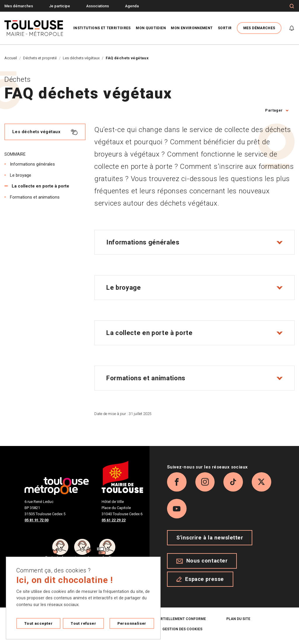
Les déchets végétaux (81, 58)
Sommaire (15, 154)
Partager (274, 110)
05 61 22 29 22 (114, 520)
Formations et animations (35, 197)
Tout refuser (83, 623)
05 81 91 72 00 (36, 520)
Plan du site (238, 621)
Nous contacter (202, 563)
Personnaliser (132, 623)
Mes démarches (19, 6)
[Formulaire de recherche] (292, 6)
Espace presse (200, 581)
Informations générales (32, 164)
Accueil (11, 58)
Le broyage (21, 175)
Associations (98, 6)
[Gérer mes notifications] (292, 28)
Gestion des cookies (182, 631)
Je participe (60, 6)
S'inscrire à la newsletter (210, 540)
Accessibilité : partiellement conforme (166, 621)
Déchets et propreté (40, 58)
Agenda (132, 6)
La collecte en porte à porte (40, 186)
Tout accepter (38, 623)
